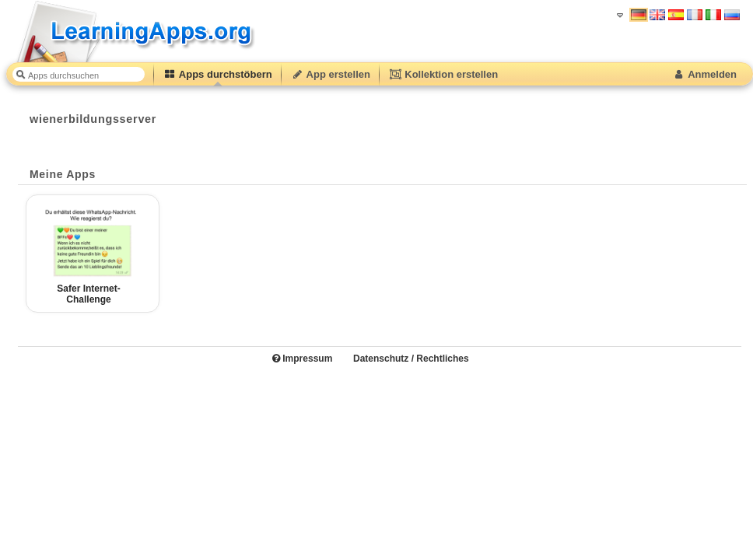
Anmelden (704, 74)
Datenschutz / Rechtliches (411, 359)
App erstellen (331, 74)
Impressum (302, 359)
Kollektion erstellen (443, 74)
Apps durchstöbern (218, 74)
